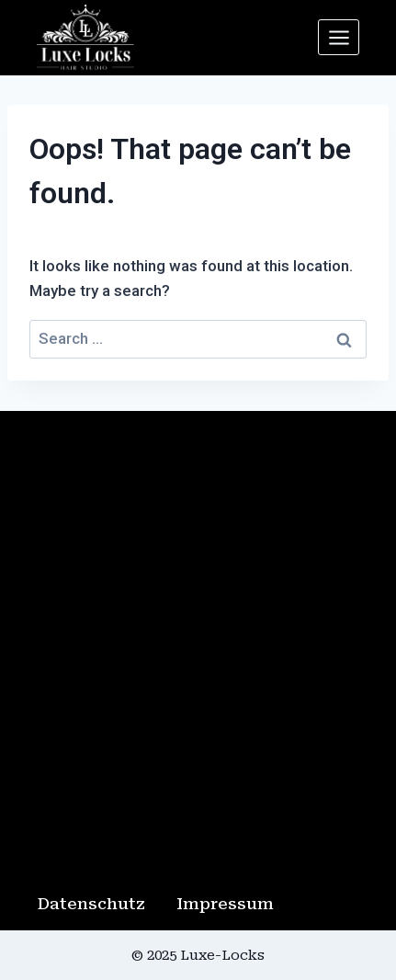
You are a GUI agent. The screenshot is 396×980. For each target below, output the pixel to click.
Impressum (225, 904)
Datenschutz (91, 904)
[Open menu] (339, 37)
